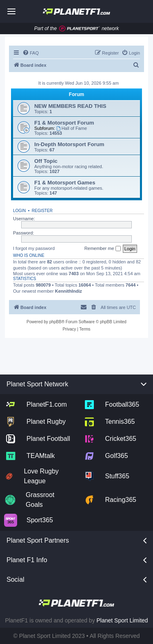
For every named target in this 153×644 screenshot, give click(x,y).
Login (19, 211)
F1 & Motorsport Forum (64, 123)
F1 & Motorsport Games (65, 183)
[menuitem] (31, 53)
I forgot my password (34, 248)
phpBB (55, 322)
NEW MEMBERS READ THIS (70, 106)
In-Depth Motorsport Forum (69, 144)
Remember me (103, 249)
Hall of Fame (72, 128)
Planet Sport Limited (122, 620)
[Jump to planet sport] (80, 29)
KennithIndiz (69, 291)
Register (42, 211)
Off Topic (46, 161)
